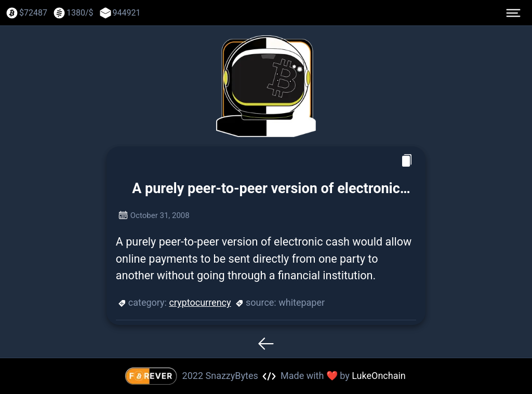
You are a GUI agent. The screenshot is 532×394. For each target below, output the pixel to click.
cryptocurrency (200, 302)
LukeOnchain (379, 376)
